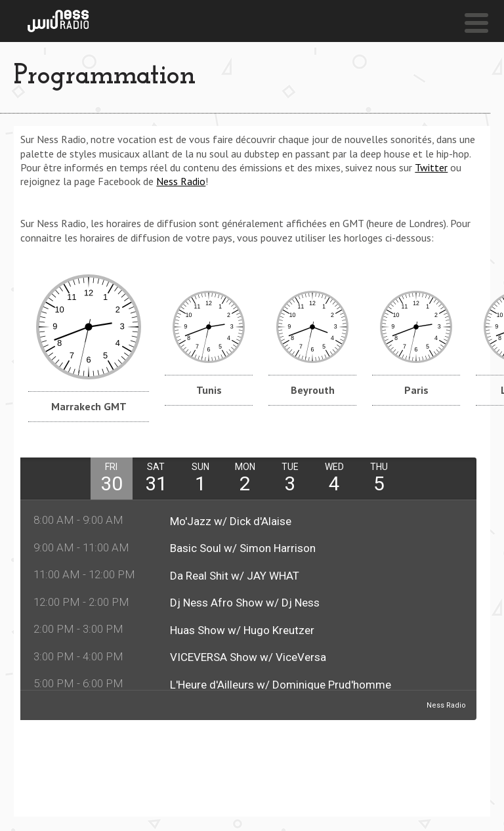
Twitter (431, 167)
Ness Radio (181, 181)
